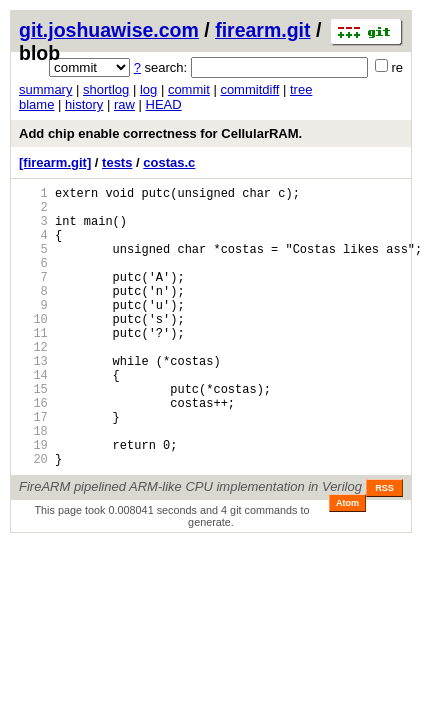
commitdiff (249, 89)
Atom (347, 563)
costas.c (169, 162)
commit (189, 89)
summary (45, 89)
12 (33, 382)
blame (36, 104)
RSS (384, 548)
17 (33, 467)
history (84, 104)
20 (33, 518)
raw (124, 104)
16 (33, 450)
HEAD (164, 104)
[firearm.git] (55, 162)
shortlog (106, 89)
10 (33, 348)
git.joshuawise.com (109, 30)
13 (33, 399)
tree (301, 89)
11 (33, 365)
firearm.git (262, 30)
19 (33, 501)
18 (33, 484)
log (148, 89)
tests (117, 162)
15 (33, 433)
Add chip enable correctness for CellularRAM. (160, 133)
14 (33, 416)
